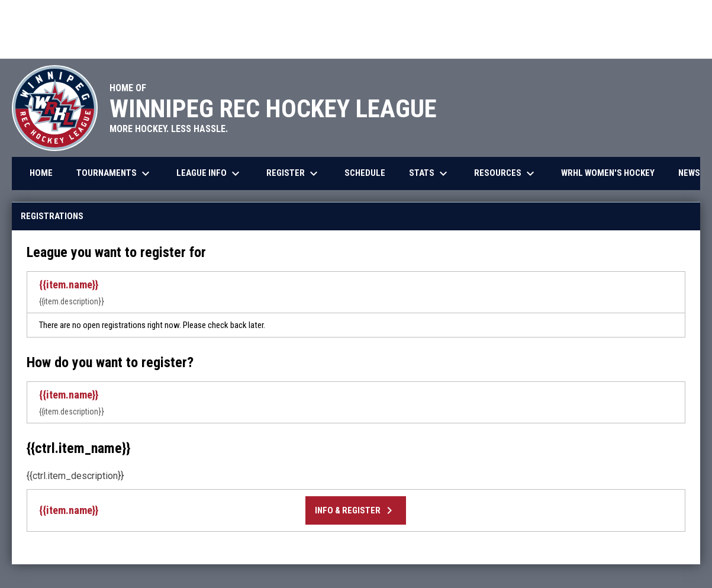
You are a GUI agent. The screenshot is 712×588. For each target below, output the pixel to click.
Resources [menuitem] (506, 173)
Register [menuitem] (294, 173)
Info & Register (356, 510)
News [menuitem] (689, 173)
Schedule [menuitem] (365, 173)
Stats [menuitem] (430, 173)
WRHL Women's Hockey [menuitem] (608, 173)
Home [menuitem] (41, 173)
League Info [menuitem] (210, 173)
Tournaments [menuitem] (115, 173)
